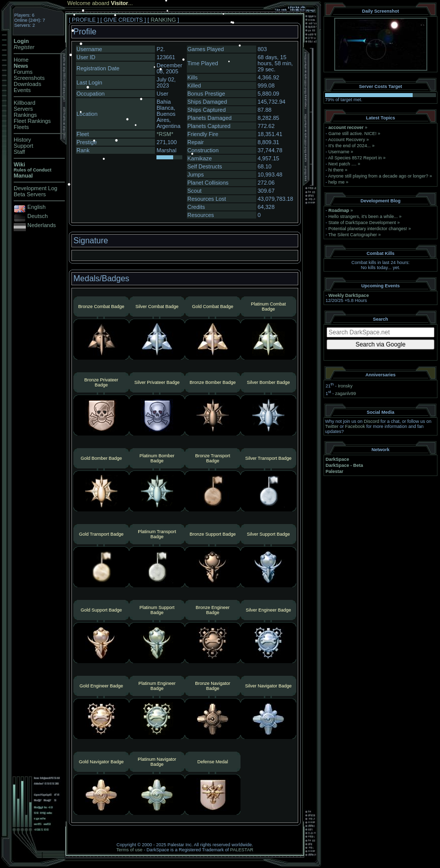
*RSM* (165, 134)
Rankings (25, 115)
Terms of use (130, 850)
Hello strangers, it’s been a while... (363, 216)
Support (24, 146)
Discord (372, 421)
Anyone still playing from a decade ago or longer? (378, 176)
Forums (23, 72)
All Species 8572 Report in (355, 158)
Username (339, 152)
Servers (23, 109)
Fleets (21, 127)
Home (21, 60)
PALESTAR (242, 850)
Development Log (35, 188)
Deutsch (37, 216)
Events (22, 90)
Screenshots (29, 78)
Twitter (332, 426)
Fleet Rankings (32, 121)
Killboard (25, 103)
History (22, 140)
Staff (19, 152)
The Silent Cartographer (352, 235)
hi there (336, 170)
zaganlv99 (346, 394)
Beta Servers (30, 194)
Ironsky (345, 386)
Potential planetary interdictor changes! (368, 229)
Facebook (355, 426)
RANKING (163, 20)
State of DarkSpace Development (363, 223)
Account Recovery (347, 140)
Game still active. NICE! (353, 134)
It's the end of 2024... (350, 146)
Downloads (27, 84)
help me (337, 182)
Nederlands (42, 225)
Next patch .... (343, 164)
